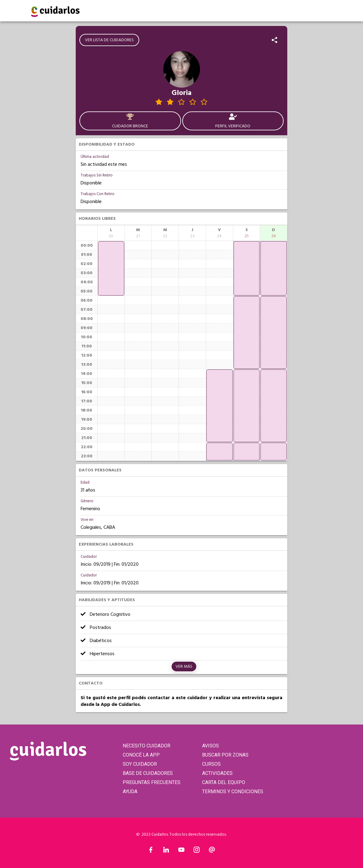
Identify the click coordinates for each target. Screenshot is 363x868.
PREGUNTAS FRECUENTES (152, 782)
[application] (111, 268)
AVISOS (211, 746)
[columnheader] (111, 233)
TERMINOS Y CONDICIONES (233, 792)
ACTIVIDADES (217, 773)
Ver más (184, 666)
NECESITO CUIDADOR (147, 746)
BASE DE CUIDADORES (148, 773)
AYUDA (130, 792)
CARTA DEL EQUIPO (224, 782)
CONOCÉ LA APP (141, 755)
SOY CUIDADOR (140, 764)
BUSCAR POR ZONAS (225, 755)
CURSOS (211, 764)
